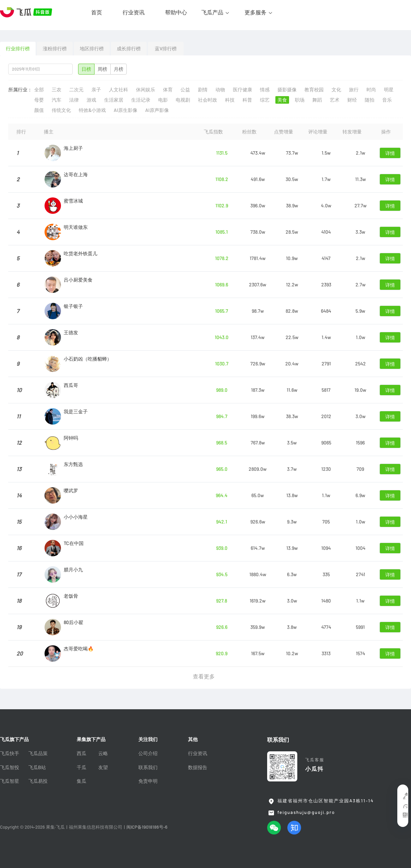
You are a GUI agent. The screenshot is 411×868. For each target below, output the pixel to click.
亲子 (96, 90)
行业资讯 (134, 12)
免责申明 (148, 781)
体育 (168, 90)
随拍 (370, 100)
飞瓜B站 (37, 767)
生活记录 (141, 100)
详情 (390, 153)
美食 (282, 100)
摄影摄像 (287, 90)
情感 (265, 90)
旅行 (354, 90)
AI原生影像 (126, 110)
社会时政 (208, 100)
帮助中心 (176, 12)
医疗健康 (242, 90)
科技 (230, 100)
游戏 (91, 100)
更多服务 (256, 12)
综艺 (265, 100)
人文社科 (119, 90)
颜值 (39, 110)
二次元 (76, 90)
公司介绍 (148, 753)
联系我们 (148, 767)
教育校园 (314, 90)
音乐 (387, 100)
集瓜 (82, 781)
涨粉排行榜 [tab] (55, 49)
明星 (389, 90)
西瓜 (82, 753)
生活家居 (114, 100)
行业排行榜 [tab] (18, 49)
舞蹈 (317, 100)
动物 (220, 90)
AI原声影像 (157, 110)
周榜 (102, 69)
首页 (97, 12)
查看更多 (204, 676)
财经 (352, 100)
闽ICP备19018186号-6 (147, 827)
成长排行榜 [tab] (129, 49)
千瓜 (82, 767)
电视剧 (183, 100)
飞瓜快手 (10, 753)
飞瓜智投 (10, 767)
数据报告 (198, 767)
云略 (103, 753)
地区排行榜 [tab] (92, 49)
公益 (185, 90)
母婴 (39, 100)
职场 (300, 100)
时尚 (371, 90)
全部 (39, 90)
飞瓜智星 (10, 781)
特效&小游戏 (92, 110)
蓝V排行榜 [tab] (166, 49)
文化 (336, 90)
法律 (74, 100)
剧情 (203, 90)
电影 (163, 100)
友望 (103, 767)
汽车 (57, 100)
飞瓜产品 (212, 12)
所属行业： (20, 90)
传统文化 (61, 110)
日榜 (86, 69)
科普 (247, 100)
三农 (57, 90)
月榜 (119, 69)
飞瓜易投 (38, 781)
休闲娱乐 (146, 90)
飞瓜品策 (38, 753)
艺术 (335, 100)
